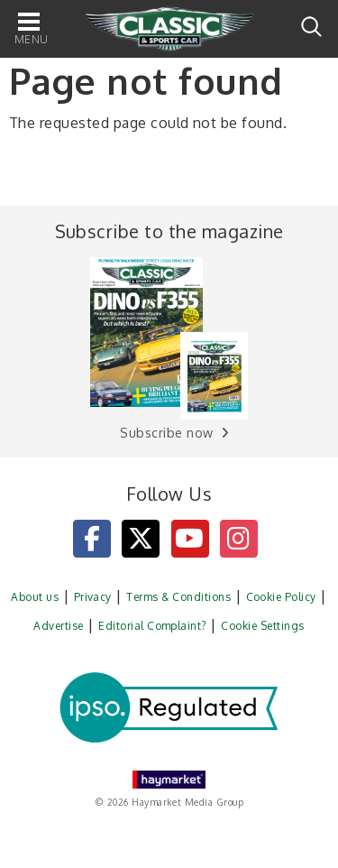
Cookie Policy (281, 597)
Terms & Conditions (178, 597)
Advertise (58, 626)
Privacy (93, 597)
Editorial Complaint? (152, 626)
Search (311, 27)
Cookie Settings (262, 626)
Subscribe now (166, 433)
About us (35, 597)
